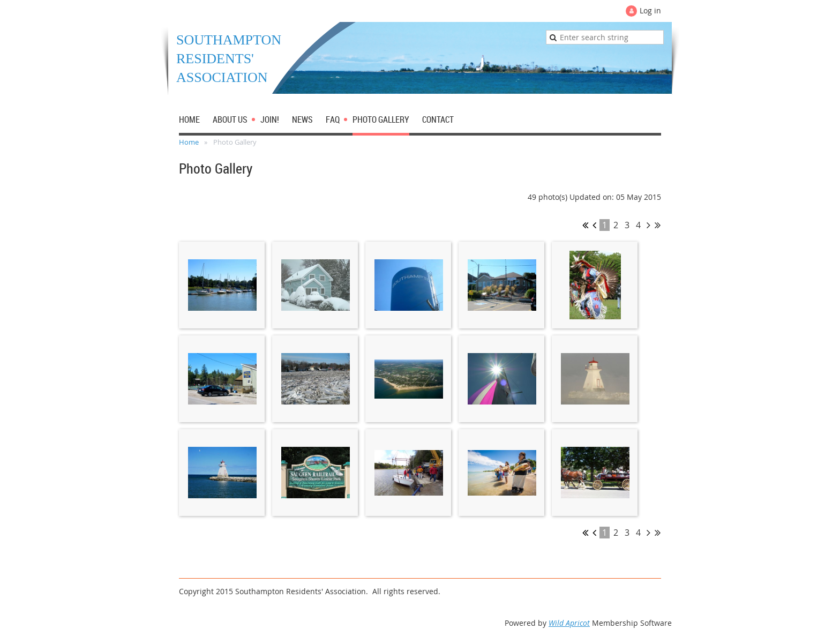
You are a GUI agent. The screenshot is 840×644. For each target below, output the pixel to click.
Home (189, 142)
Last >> (658, 225)
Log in (650, 10)
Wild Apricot (569, 623)
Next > (648, 225)
